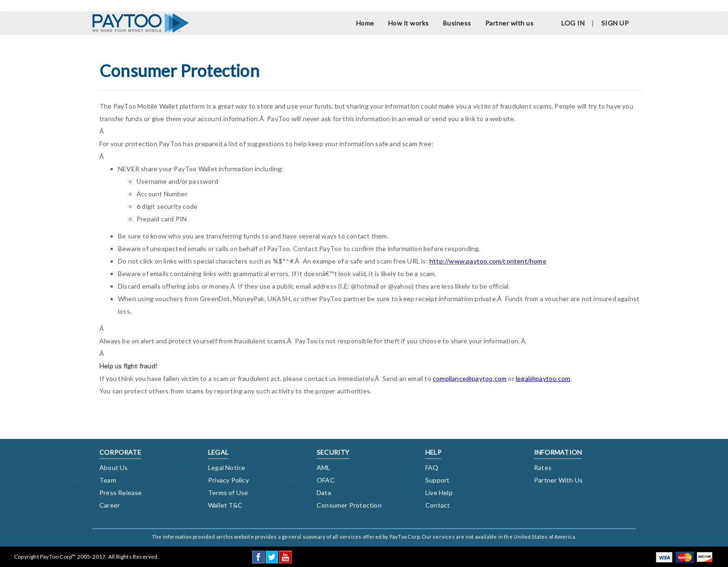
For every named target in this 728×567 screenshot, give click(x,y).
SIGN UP (615, 23)
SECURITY (333, 452)
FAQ (432, 467)
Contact (438, 505)
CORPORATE (120, 452)
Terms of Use (228, 493)
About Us (114, 467)
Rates (543, 467)
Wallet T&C (225, 505)
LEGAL (218, 452)
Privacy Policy (228, 480)
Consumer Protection (349, 505)
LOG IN (573, 23)
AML (324, 467)
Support (437, 480)
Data (324, 493)
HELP (433, 452)
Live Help (439, 493)
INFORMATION (558, 452)
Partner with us (510, 23)
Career (110, 505)
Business (457, 23)
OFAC (326, 480)
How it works (409, 23)
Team (108, 480)
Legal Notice (227, 467)
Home (365, 23)
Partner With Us (558, 480)
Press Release (121, 493)
